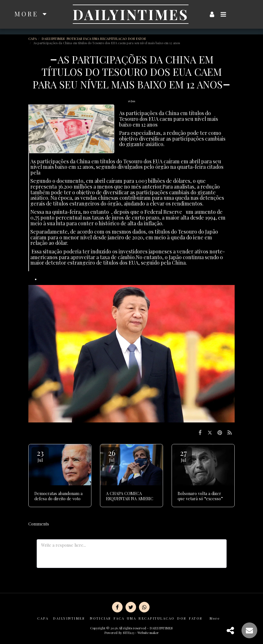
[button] (223, 14)
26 (112, 455)
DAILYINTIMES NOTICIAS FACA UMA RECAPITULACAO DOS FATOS (94, 39)
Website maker (148, 633)
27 (183, 455)
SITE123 (128, 633)
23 (40, 455)
